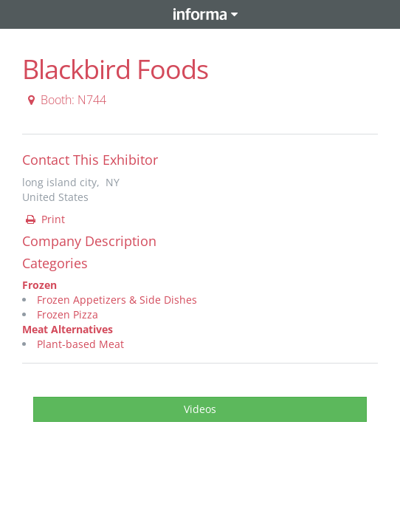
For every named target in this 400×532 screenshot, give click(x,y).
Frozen (39, 285)
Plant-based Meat (80, 344)
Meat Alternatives (68, 329)
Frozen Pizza (68, 314)
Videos (200, 409)
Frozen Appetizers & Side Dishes (117, 300)
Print (44, 219)
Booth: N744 (65, 100)
